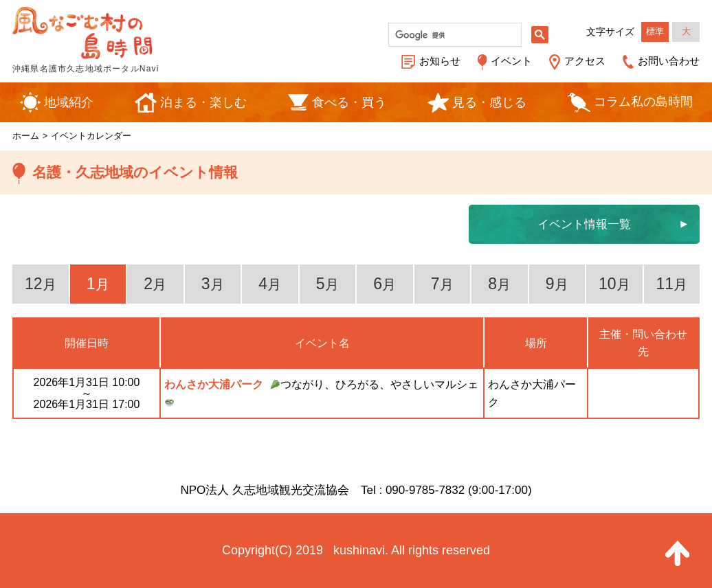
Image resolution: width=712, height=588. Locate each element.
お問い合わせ (669, 61)
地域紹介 (69, 102)
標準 (655, 31)
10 (614, 284)
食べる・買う (349, 102)
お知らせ (440, 61)
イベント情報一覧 (584, 224)
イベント (511, 61)
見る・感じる (489, 102)
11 (671, 284)
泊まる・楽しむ (203, 102)
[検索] (454, 35)
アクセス (585, 61)
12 (41, 284)
